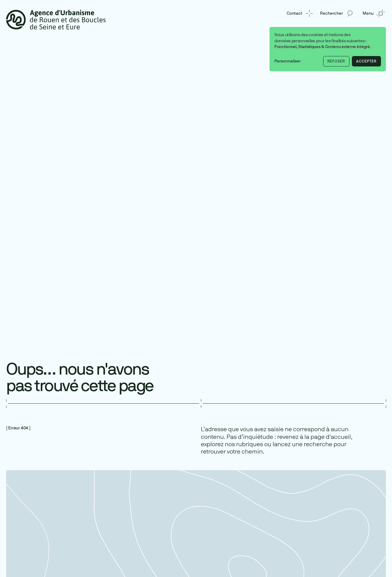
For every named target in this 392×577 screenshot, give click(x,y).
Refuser (336, 61)
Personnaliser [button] (288, 61)
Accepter (366, 61)
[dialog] (328, 49)
